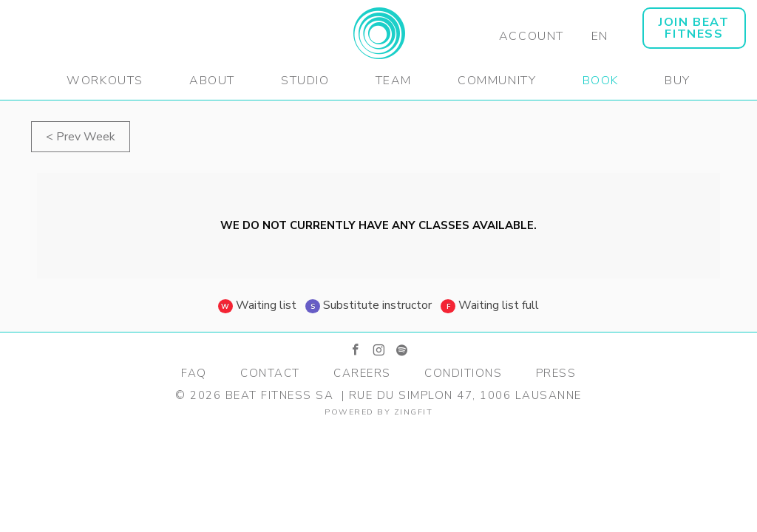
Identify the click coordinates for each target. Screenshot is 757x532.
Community (497, 81)
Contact (270, 373)
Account (532, 36)
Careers (362, 373)
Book (601, 81)
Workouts (105, 81)
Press (556, 373)
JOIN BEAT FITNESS (694, 28)
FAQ (194, 373)
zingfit (414, 412)
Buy (678, 81)
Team (394, 81)
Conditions (463, 373)
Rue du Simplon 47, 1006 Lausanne (465, 395)
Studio (305, 81)
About (212, 81)
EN (600, 36)
